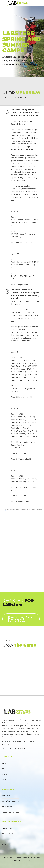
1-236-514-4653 (7, 828)
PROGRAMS (8, 789)
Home (6, 27)
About (4, 763)
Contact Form (7, 839)
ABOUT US (7, 757)
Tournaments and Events (11, 812)
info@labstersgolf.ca (9, 834)
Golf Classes (6, 796)
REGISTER (18, 603)
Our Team (6, 774)
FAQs (4, 769)
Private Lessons (7, 807)
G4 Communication (27, 860)
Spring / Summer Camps (11, 801)
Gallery (5, 779)
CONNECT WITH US (12, 822)
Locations (5, 844)
